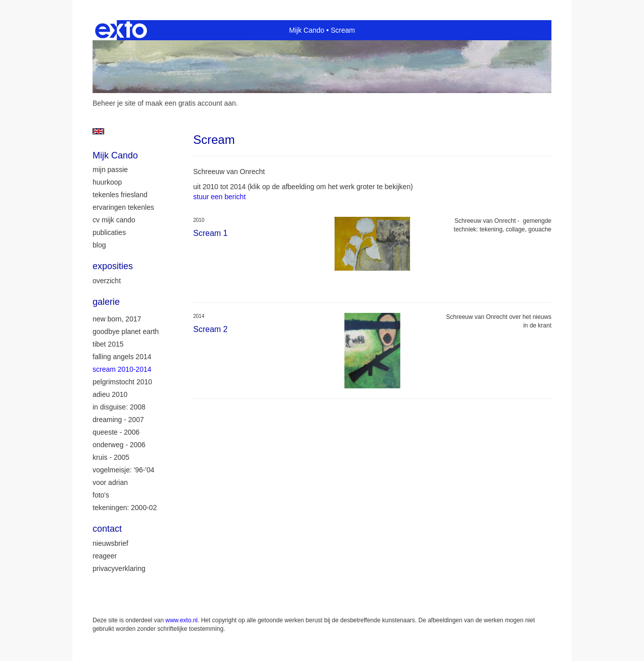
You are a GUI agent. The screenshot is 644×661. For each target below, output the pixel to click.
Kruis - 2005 (111, 457)
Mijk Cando (307, 30)
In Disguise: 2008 (119, 407)
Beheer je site (114, 103)
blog (99, 245)
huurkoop (107, 182)
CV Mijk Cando (114, 220)
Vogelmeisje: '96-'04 (124, 470)
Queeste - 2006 (116, 432)
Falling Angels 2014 (122, 357)
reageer (105, 556)
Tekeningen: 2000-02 (125, 508)
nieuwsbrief (110, 543)
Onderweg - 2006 (119, 445)
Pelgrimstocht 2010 (122, 382)
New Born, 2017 (117, 319)
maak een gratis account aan (191, 103)
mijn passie (110, 170)
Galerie (106, 302)
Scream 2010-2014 (122, 369)
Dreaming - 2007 (118, 420)
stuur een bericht (219, 197)
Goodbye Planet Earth (126, 332)
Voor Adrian (110, 482)
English (98, 131)
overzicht (107, 281)
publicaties (109, 232)
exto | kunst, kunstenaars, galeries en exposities (121, 30)
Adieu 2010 (110, 394)
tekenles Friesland (120, 195)
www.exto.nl (182, 620)
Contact (107, 529)
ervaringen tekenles (123, 207)
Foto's (101, 495)
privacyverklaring (119, 568)
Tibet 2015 (108, 344)
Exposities (113, 266)
